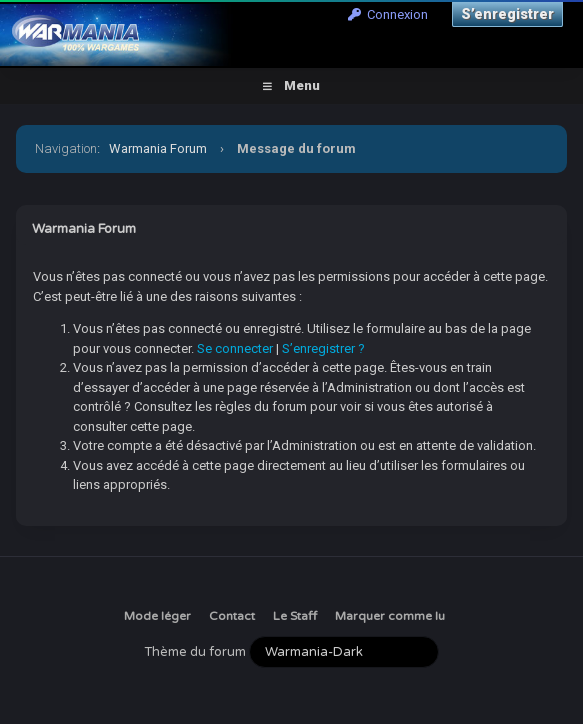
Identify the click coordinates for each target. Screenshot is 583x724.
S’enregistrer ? (323, 348)
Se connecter (235, 348)
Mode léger (157, 616)
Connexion (388, 14)
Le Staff (295, 616)
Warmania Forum (158, 148)
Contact (232, 616)
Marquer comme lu (390, 616)
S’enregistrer (507, 14)
